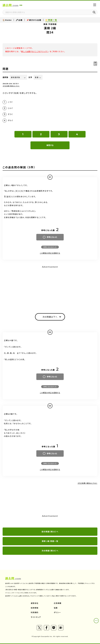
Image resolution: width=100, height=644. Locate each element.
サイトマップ (36, 617)
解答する (50, 145)
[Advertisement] (50, 287)
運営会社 (35, 603)
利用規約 (35, 612)
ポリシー (57, 612)
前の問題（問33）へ (50, 532)
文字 (30, 77)
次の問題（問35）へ (50, 551)
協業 (56, 608)
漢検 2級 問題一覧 (50, 541)
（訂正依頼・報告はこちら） (11, 86)
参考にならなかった (50, 247)
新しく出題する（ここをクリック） (35, 51)
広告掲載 (58, 603)
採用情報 (35, 608)
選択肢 (5, 77)
